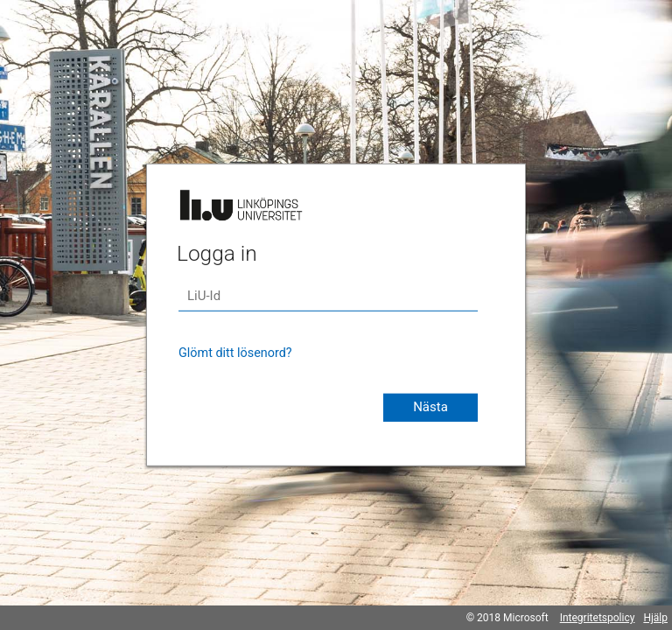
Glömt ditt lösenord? (235, 353)
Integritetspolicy (598, 618)
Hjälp (655, 618)
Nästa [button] (430, 407)
